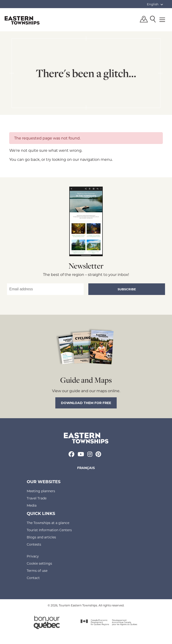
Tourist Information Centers (49, 530)
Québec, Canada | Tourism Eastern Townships (22, 20)
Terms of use (37, 571)
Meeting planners (41, 491)
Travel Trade (37, 498)
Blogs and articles (41, 537)
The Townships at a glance (48, 523)
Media (32, 505)
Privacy (33, 556)
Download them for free (86, 403)
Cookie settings (39, 563)
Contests (34, 544)
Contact (33, 578)
